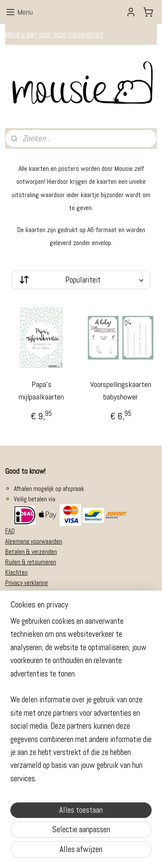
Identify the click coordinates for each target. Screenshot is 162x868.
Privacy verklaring (27, 583)
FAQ (10, 531)
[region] (81, 703)
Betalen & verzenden (31, 552)
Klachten (16, 572)
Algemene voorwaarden (34, 541)
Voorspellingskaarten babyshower (121, 390)
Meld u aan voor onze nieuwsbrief (54, 34)
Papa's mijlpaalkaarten (41, 390)
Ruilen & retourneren (31, 562)
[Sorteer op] (81, 280)
